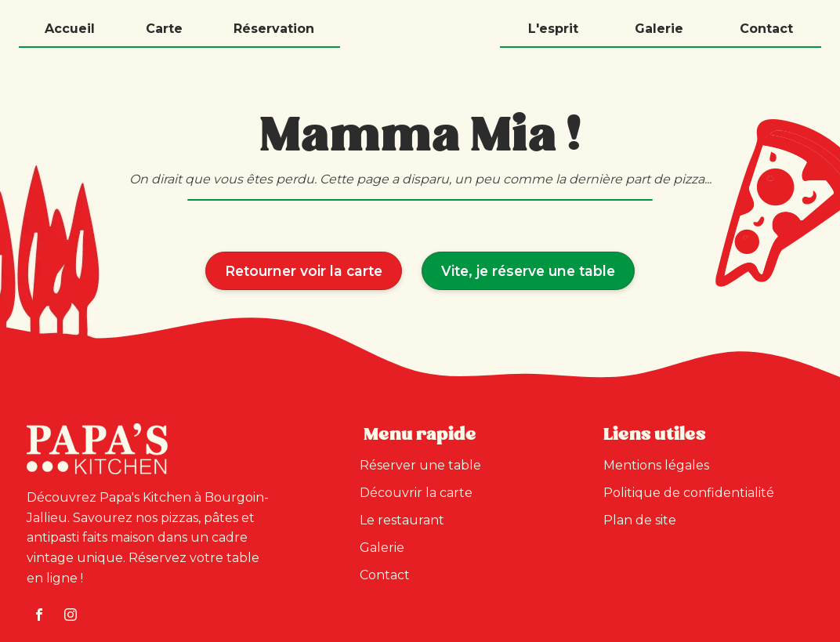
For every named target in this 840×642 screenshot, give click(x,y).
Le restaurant (402, 520)
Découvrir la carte (416, 493)
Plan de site (640, 520)
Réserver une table (420, 465)
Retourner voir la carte (304, 271)
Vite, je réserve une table (528, 271)
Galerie (659, 29)
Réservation (274, 29)
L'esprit (553, 29)
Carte (164, 29)
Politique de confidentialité (689, 493)
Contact (766, 29)
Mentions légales (656, 465)
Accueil (70, 29)
